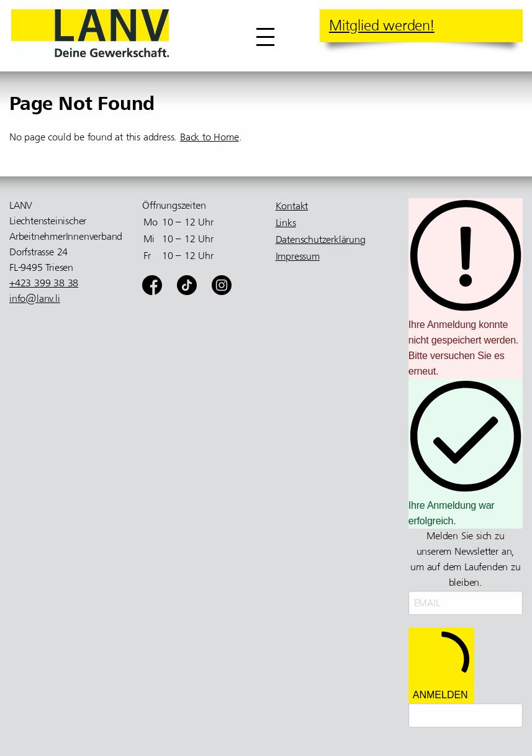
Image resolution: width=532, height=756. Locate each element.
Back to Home (210, 137)
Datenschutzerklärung (321, 240)
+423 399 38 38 (44, 283)
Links (286, 223)
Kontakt (292, 206)
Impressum (298, 257)
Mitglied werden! (382, 25)
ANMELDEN (441, 665)
